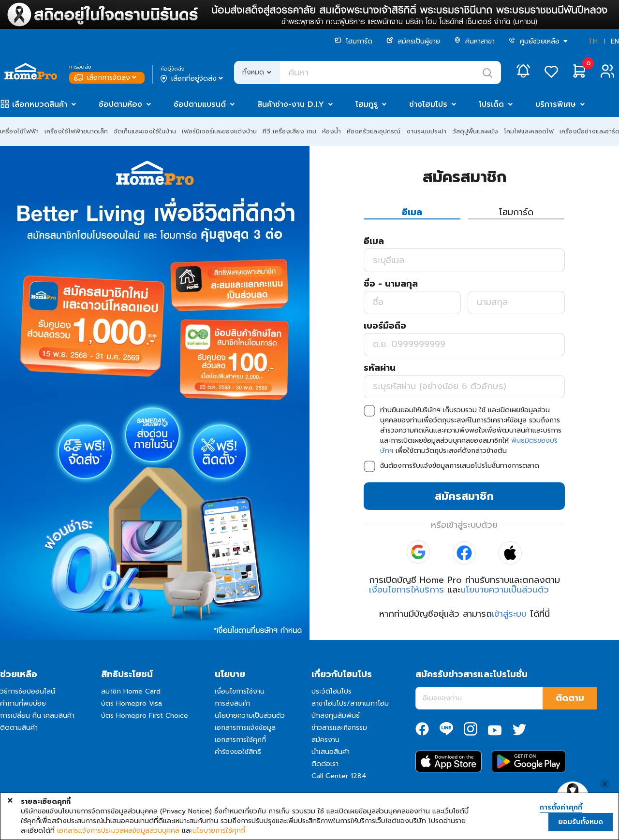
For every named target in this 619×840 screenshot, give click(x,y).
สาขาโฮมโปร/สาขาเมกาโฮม (350, 703)
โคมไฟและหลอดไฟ (529, 131)
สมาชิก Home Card (131, 691)
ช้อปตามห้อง (120, 104)
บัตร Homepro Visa (132, 703)
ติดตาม (570, 698)
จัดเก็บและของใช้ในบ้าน (145, 131)
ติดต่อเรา (325, 764)
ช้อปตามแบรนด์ (200, 104)
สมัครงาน (325, 740)
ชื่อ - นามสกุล (391, 284)
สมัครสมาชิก (464, 496)
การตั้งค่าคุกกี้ (561, 808)
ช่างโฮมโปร (428, 104)
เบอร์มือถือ (385, 326)
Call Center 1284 (339, 776)
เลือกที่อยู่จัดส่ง (193, 79)
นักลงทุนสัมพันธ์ (336, 716)
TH (593, 41)
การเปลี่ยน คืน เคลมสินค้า (37, 716)
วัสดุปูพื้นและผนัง (475, 131)
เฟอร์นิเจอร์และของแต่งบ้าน (219, 131)
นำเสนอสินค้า (331, 752)
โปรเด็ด (491, 104)
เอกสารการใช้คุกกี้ (240, 740)
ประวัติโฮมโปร (332, 691)
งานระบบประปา (426, 131)
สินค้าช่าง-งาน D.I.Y (291, 104)
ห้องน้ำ (332, 131)
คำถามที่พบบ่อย (23, 703)
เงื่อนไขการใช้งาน (240, 691)
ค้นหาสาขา (474, 41)
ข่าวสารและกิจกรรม (339, 728)
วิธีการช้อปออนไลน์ (28, 691)
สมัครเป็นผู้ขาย (413, 41)
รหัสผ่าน (380, 368)
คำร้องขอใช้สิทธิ (238, 752)
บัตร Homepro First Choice (145, 716)
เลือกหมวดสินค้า (40, 104)
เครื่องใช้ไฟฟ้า (19, 131)
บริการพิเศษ (556, 104)
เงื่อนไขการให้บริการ (406, 590)
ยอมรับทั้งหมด (581, 822)
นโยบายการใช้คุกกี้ (219, 831)
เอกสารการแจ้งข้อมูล (245, 728)
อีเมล (374, 241)
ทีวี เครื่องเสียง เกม (289, 131)
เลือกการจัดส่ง (106, 78)
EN (615, 41)
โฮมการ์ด (354, 41)
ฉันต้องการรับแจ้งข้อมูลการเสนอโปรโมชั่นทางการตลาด (460, 466)
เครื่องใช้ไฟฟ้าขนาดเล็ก (76, 131)
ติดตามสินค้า (19, 728)
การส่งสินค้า (232, 703)
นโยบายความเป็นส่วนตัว (505, 590)
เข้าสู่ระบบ (509, 614)
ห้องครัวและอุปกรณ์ (374, 131)
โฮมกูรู (367, 104)
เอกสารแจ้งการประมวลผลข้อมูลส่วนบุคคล (118, 831)
